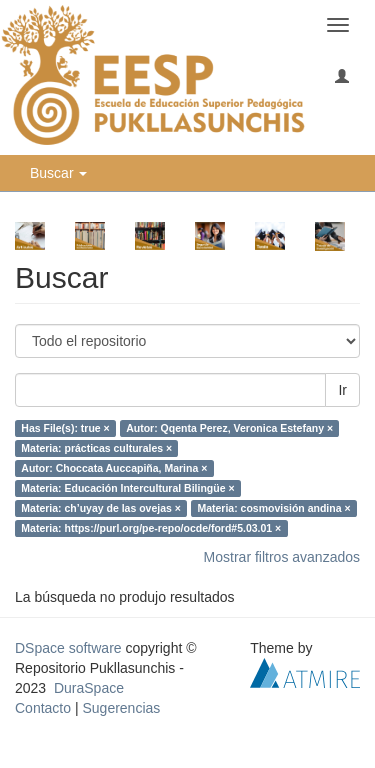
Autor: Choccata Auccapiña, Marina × (114, 468)
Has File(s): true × (65, 428)
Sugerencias (121, 708)
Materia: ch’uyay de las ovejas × (101, 508)
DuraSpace (89, 688)
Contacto (43, 708)
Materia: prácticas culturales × (96, 448)
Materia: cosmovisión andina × (273, 508)
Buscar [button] (58, 173)
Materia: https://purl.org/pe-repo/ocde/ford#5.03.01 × (151, 528)
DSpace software (68, 648)
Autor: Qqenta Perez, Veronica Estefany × (229, 428)
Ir (342, 390)
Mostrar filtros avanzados (282, 557)
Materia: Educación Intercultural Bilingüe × (127, 488)
